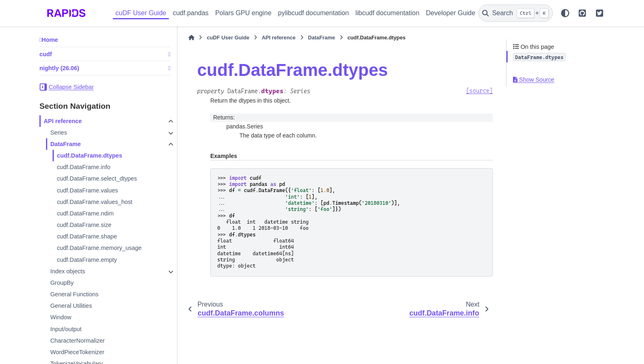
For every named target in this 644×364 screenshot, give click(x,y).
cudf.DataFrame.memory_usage (99, 248)
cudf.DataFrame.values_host (94, 202)
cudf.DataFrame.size (84, 225)
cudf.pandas (191, 13)
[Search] (516, 13)
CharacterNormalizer (77, 341)
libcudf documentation (387, 13)
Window (61, 317)
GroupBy (62, 283)
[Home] (191, 38)
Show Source (534, 80)
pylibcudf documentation (314, 13)
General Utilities (71, 306)
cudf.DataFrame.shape (87, 236)
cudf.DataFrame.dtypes (89, 156)
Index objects (68, 271)
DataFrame (65, 144)
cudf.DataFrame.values (87, 190)
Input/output (66, 329)
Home (50, 40)
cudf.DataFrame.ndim (85, 213)
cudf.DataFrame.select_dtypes (97, 179)
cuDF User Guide (141, 13)
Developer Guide (451, 13)
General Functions (74, 294)
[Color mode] (565, 13)
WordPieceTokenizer (77, 352)
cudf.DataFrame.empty (87, 260)
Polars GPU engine (243, 13)
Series (59, 133)
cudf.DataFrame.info (83, 167)
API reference (63, 121)
